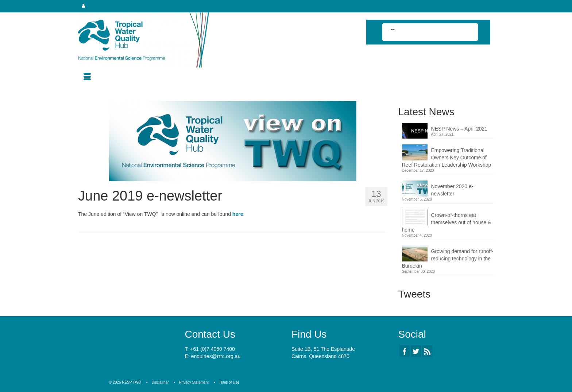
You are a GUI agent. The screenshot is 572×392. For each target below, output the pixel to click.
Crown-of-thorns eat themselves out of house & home (447, 222)
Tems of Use (229, 382)
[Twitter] (416, 351)
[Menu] (87, 77)
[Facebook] (405, 351)
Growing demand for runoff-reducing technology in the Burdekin (448, 259)
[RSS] (427, 351)
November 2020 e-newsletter (452, 190)
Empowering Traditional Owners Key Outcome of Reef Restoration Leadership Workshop (447, 158)
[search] (424, 33)
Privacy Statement (194, 382)
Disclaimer (160, 382)
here (238, 214)
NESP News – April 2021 (459, 129)
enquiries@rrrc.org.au (216, 356)
